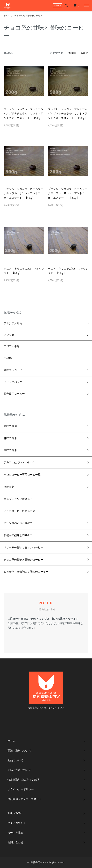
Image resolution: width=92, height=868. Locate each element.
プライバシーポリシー (21, 789)
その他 (8, 358)
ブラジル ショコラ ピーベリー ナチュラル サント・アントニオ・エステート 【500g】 (25, 193)
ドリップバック (13, 382)
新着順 (84, 53)
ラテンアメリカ (13, 323)
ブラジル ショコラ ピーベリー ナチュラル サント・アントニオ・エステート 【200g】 (69, 193)
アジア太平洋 (12, 346)
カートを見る (15, 833)
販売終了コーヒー (14, 394)
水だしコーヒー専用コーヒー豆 (22, 475)
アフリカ (9, 335)
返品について (15, 760)
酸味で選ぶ (10, 450)
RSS (10, 813)
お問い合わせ (15, 842)
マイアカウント (17, 823)
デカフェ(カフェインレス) (19, 462)
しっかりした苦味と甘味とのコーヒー (26, 572)
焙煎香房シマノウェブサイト (25, 799)
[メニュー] (86, 6)
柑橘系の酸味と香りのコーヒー (22, 535)
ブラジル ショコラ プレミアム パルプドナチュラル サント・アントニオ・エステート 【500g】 (69, 113)
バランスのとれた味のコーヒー (22, 523)
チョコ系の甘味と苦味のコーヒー (28, 16)
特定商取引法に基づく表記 (23, 780)
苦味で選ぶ (10, 426)
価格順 (72, 53)
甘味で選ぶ (10, 438)
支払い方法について (19, 770)
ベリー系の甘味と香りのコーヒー (23, 547)
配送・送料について (19, 751)
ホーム (7, 16)
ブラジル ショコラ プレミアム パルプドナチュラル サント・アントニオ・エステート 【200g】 (25, 113)
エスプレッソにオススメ (18, 499)
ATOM (18, 813)
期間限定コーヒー (14, 370)
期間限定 (9, 487)
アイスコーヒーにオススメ (19, 511)
